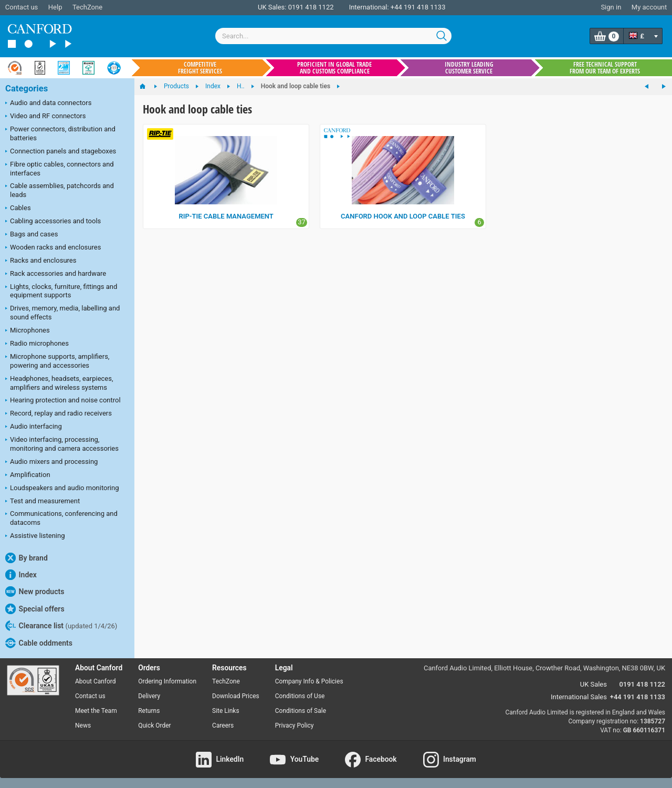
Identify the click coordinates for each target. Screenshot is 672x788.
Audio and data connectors (48, 103)
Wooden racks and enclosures (53, 248)
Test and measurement (43, 502)
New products (35, 592)
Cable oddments (39, 643)
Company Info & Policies (309, 681)
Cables (18, 209)
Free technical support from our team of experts (605, 68)
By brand (27, 558)
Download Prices (236, 696)
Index (21, 575)
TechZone (87, 7)
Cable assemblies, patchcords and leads (60, 190)
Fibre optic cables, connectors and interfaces (60, 169)
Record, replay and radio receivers (59, 414)
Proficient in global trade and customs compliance (334, 68)
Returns (149, 711)
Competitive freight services (200, 68)
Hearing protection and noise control (63, 401)
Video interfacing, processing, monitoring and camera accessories (62, 444)
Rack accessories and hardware (56, 274)
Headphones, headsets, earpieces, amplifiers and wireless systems (59, 383)
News (83, 725)
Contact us (22, 7)
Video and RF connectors (45, 117)
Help (55, 7)
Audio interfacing (34, 427)
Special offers (35, 609)
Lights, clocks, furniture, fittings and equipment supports (61, 291)
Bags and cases (31, 235)
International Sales (579, 697)
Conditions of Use (300, 696)
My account (649, 7)
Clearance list (61, 626)
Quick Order (154, 725)
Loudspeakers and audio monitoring (62, 489)
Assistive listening (35, 536)
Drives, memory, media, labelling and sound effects (62, 313)
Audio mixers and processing (51, 462)
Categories (27, 89)
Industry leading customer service (469, 68)
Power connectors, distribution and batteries (60, 133)
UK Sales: (272, 7)
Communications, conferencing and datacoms (61, 518)
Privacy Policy (295, 725)
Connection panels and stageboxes (61, 152)
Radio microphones (37, 344)
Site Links (226, 711)
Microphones (28, 331)
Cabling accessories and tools (53, 222)
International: (369, 7)
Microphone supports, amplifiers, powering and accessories (57, 361)
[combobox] (333, 36)
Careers (223, 725)
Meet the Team (96, 711)
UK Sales (594, 684)
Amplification (28, 475)
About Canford (96, 681)
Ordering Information (167, 681)
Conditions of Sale (301, 711)
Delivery (149, 696)
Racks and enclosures (41, 261)
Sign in (611, 7)
